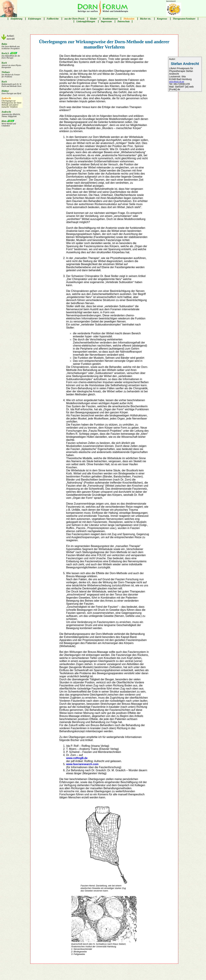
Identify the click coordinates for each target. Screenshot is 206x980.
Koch (12, 65)
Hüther (12, 92)
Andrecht (12, 102)
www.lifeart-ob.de (177, 82)
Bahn (12, 46)
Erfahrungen (34, 19)
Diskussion (129, 19)
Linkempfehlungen (86, 21)
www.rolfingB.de (77, 758)
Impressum (106, 21)
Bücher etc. (146, 19)
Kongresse (162, 19)
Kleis (12, 123)
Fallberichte (53, 19)
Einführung (16, 19)
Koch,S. (12, 55)
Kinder (94, 19)
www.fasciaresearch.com (82, 764)
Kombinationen (110, 19)
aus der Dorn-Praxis (74, 19)
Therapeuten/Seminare (184, 19)
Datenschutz (124, 21)
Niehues (12, 74)
